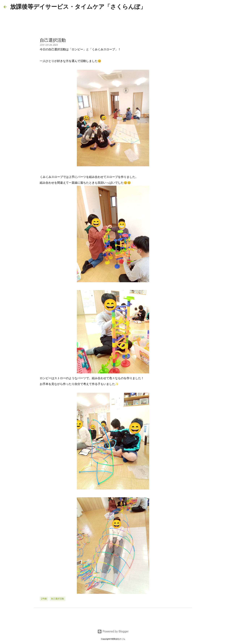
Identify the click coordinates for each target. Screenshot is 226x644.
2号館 (44, 599)
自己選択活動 (57, 599)
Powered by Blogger (113, 631)
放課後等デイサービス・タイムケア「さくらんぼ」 (78, 7)
